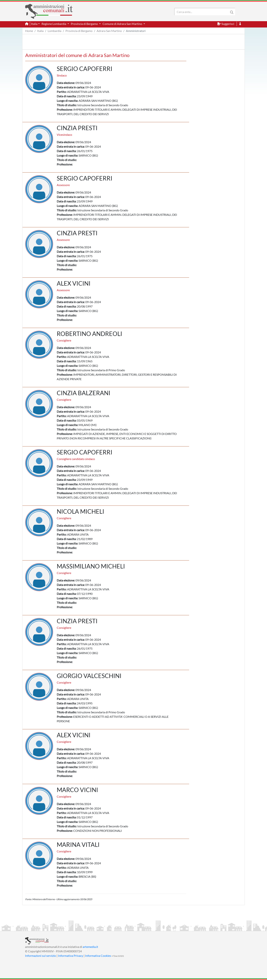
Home (29, 31)
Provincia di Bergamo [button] (85, 24)
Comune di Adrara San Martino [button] (123, 24)
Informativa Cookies (98, 956)
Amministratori (136, 31)
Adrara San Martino (109, 31)
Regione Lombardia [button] (54, 24)
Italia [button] (34, 24)
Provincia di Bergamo (79, 31)
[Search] (202, 12)
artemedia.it (90, 947)
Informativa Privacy (71, 956)
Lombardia (55, 31)
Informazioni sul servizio (41, 956)
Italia (40, 31)
